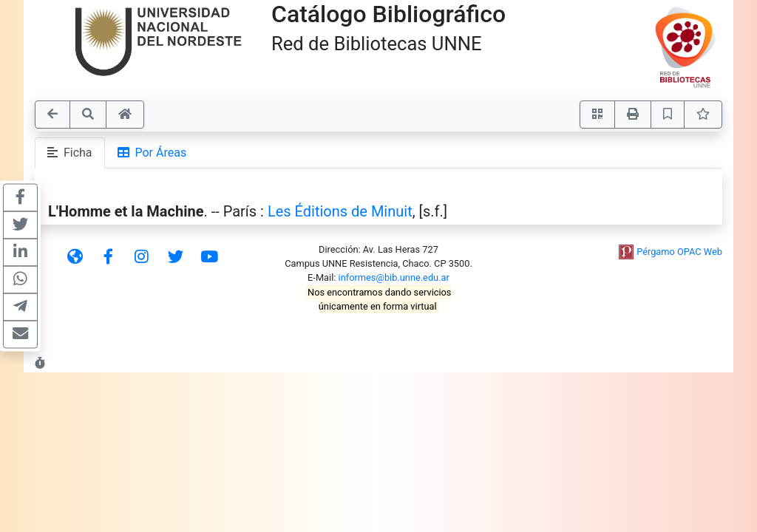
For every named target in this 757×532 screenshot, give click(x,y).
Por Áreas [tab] (152, 153)
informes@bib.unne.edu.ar (394, 277)
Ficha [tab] (70, 153)
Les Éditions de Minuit (340, 211)
